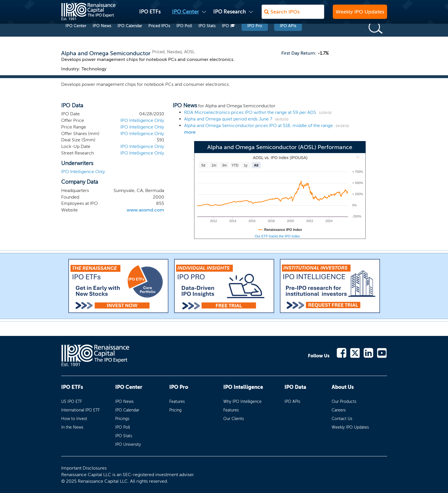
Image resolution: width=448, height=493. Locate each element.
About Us (343, 387)
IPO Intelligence (243, 387)
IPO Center (186, 15)
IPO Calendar (130, 37)
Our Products (344, 402)
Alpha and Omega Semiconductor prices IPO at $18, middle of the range (258, 125)
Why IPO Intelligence (242, 402)
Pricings (122, 419)
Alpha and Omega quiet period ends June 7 (228, 119)
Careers (339, 410)
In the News (72, 427)
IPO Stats (207, 37)
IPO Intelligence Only (142, 120)
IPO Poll (184, 37)
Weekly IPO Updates (360, 15)
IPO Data (295, 387)
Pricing (175, 410)
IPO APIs (288, 37)
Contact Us (342, 419)
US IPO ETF (72, 402)
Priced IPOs (159, 37)
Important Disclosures (84, 468)
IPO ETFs (150, 15)
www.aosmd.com (145, 210)
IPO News (102, 37)
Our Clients (234, 419)
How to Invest (74, 419)
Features (177, 402)
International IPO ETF (80, 410)
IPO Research (230, 15)
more (190, 132)
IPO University (128, 445)
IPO (229, 37)
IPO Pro (255, 37)
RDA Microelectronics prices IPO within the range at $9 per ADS (250, 112)
